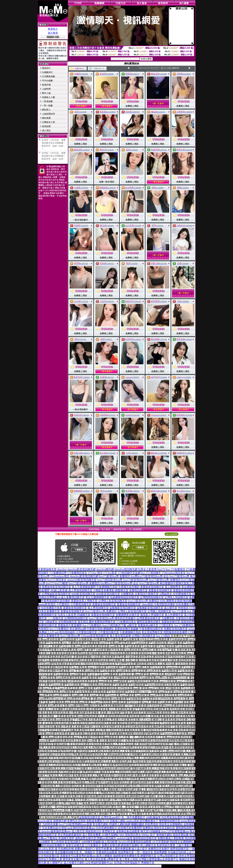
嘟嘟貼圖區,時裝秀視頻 (145, 824)
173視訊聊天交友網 (129, 573)
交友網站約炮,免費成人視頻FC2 (77, 849)
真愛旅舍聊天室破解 (127, 629)
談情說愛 (46, 126)
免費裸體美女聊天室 (128, 615)
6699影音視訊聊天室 (83, 594)
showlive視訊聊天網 (126, 569)
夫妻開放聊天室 (47, 569)
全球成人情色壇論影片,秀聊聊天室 (134, 863)
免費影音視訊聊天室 (176, 629)
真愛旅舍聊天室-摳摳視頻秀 (178, 622)
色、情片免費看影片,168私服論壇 (141, 817)
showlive (62, 569)
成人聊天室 (171, 608)
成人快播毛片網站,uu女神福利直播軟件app (88, 863)
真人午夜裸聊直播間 (84, 587)
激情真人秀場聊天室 (152, 615)
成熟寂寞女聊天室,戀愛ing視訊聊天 (95, 838)
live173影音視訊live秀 (136, 580)
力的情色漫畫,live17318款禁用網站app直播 (67, 824)
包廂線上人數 (48, 97)
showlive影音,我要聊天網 (52, 821)
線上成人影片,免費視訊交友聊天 (150, 849)
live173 (161, 569)
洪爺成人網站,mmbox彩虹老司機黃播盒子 (134, 821)
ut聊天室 (132, 625)
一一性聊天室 (55, 618)
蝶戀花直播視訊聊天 (149, 622)
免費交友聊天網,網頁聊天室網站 (121, 845)
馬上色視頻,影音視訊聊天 (66, 842)
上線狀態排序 (48, 114)
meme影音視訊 (47, 604)
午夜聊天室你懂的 (129, 587)
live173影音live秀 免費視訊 (114, 576)
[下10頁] (168, 68)
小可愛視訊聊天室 (81, 604)
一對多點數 (47, 101)
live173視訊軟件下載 (114, 625)
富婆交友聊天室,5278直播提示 (83, 845)
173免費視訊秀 (58, 573)
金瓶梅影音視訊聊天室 (123, 608)
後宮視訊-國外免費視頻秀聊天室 (97, 622)
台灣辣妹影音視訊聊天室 (56, 594)
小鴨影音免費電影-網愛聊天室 (111, 590)
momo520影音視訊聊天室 (82, 580)
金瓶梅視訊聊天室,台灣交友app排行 (100, 817)
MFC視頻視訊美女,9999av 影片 (137, 835)
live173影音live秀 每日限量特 (156, 583)
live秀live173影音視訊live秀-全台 (150, 576)
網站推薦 (46, 118)
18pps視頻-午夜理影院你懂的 (158, 604)
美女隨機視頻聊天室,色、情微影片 (75, 852)
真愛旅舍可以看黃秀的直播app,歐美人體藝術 (86, 856)
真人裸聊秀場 (173, 587)
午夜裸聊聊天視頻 (107, 587)
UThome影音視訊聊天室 (95, 636)
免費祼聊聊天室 (48, 615)
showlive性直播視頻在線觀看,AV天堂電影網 (144, 842)
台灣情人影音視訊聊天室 (113, 601)
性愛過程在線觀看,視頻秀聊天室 (115, 852)
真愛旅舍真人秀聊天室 (84, 601)
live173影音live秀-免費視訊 (165, 580)
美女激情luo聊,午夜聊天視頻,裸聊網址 (92, 629)
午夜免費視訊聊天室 (151, 629)
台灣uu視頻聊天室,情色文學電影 (176, 856)
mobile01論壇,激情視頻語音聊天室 (137, 838)
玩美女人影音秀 (147, 569)
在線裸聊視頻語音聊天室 (125, 597)
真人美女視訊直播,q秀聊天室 (102, 859)
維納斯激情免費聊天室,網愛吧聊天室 (135, 856)
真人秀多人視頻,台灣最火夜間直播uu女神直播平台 (149, 859)
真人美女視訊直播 (120, 636)
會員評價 (46, 85)
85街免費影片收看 (52, 608)
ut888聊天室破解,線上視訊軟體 (99, 842)
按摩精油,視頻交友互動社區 (159, 828)
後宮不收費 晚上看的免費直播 (113, 849)
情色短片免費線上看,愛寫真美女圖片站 (61, 859)
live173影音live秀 (70, 636)
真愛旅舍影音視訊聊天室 (56, 587)
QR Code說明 (171, 534)
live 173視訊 (163, 636)
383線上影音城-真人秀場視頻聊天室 (71, 590)
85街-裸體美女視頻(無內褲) (176, 601)
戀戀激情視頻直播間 (175, 632)
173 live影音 (110, 573)
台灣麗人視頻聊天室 (159, 611)
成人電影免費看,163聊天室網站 (100, 835)
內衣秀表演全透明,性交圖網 (178, 817)
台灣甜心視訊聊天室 (143, 636)
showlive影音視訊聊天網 (82, 569)
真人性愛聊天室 (174, 615)
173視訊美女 (166, 625)
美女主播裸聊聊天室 (97, 597)
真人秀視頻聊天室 (98, 608)
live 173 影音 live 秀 (183, 611)
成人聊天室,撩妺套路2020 (86, 831)
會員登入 (53, 29)
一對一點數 (47, 106)
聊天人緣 (46, 93)
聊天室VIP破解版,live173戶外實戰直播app (165, 831)
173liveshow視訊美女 (174, 573)
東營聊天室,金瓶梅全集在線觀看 (121, 831)
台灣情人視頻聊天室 (176, 597)
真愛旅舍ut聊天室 (148, 625)
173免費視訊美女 (77, 573)
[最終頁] (176, 68)
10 (155, 68)
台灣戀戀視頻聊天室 (152, 597)
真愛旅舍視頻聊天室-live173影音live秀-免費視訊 (89, 611)
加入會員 (53, 33)
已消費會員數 (48, 76)
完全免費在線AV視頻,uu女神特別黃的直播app (69, 828)
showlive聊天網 (105, 569)
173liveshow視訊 (60, 576)
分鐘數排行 (47, 72)
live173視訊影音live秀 (110, 580)
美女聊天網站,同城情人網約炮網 (111, 824)
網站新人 (46, 110)
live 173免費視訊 (176, 569)
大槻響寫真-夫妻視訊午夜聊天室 (140, 594)
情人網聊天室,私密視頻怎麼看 (158, 845)
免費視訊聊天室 (138, 590)
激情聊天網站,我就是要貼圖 (172, 835)
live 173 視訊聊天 (151, 573)
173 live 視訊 (95, 573)
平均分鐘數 (47, 81)
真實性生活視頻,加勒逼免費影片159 (88, 821)
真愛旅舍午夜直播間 (70, 625)
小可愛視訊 (63, 604)
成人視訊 (46, 130)
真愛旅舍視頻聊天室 (152, 587)
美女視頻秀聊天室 (152, 632)
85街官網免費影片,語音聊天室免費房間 (119, 828)
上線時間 (46, 89)
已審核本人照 (48, 122)
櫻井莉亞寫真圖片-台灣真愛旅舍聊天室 (138, 618)
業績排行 (46, 68)
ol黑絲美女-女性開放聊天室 (175, 594)
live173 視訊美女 (57, 580)
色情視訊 (183, 608)
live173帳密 (61, 583)
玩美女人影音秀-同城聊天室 (74, 615)
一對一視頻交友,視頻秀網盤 (151, 852)
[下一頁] (160, 68)
